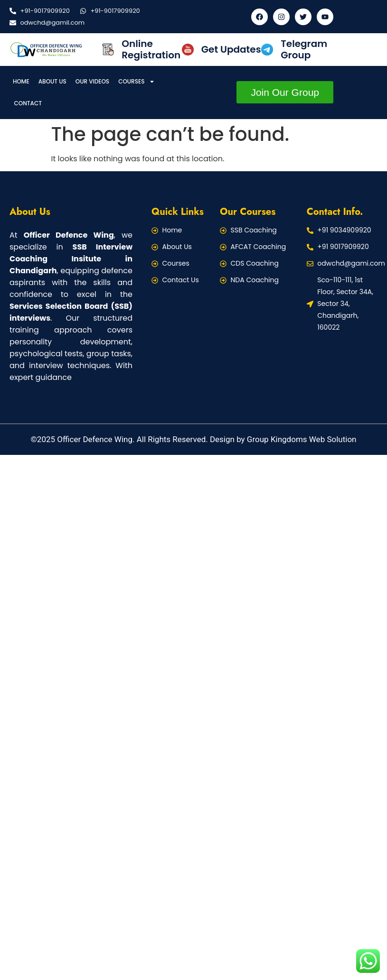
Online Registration (151, 49)
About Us (52, 81)
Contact (28, 103)
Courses (137, 82)
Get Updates (231, 49)
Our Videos (92, 81)
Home (21, 81)
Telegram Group (304, 49)
